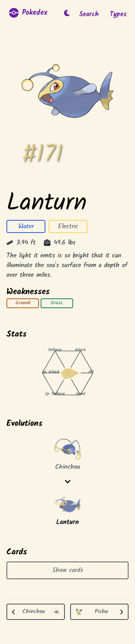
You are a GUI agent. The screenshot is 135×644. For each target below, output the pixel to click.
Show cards (68, 571)
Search (89, 15)
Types (118, 15)
